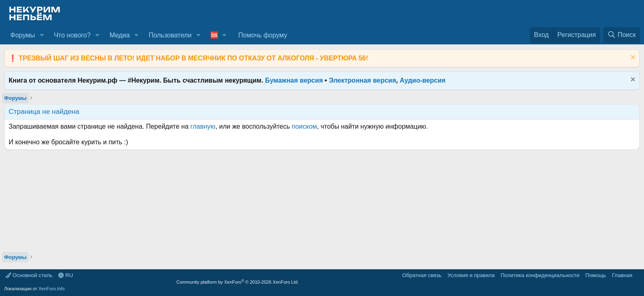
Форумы (23, 35)
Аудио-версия (423, 80)
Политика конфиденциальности (540, 275)
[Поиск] (622, 35)
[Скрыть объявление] (632, 58)
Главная (622, 275)
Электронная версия (363, 80)
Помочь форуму (263, 35)
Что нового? (72, 35)
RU (66, 275)
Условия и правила (471, 275)
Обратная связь (422, 275)
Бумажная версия (294, 80)
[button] (42, 35)
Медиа (120, 35)
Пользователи (170, 35)
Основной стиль (29, 275)
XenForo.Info (52, 289)
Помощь (596, 275)
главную (203, 126)
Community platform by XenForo (238, 282)
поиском (304, 126)
